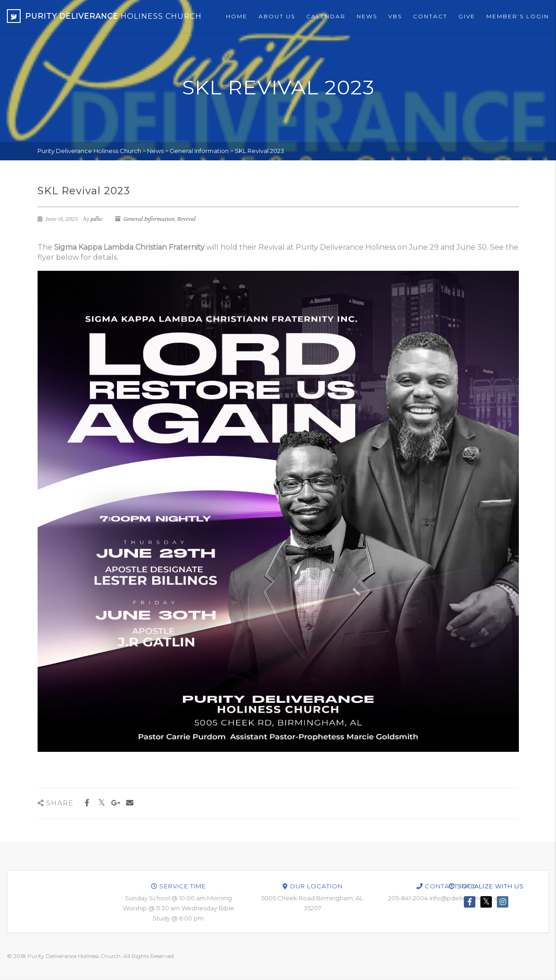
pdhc (96, 219)
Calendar (326, 16)
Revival (187, 219)
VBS (395, 16)
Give (467, 16)
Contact (430, 16)
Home (237, 16)
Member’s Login (518, 16)
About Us (277, 16)
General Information (149, 219)
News (367, 16)
